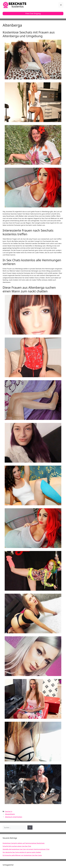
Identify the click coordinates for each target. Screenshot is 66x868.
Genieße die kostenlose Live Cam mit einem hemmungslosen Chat (26, 849)
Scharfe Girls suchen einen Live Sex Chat (17, 846)
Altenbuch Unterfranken (14, 817)
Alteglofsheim (10, 814)
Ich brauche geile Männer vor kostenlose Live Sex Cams (22, 855)
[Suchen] (30, 828)
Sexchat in (9, 811)
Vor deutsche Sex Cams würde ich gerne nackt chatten (22, 852)
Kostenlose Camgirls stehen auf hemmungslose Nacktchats (24, 843)
